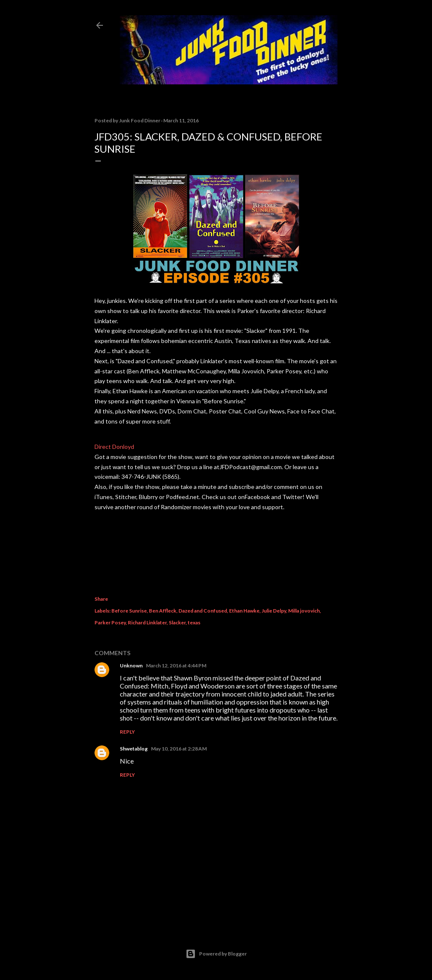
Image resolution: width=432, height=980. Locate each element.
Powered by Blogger (216, 954)
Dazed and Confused (203, 611)
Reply (127, 732)
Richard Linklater (147, 622)
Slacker (177, 622)
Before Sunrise (129, 611)
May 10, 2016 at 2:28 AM (179, 749)
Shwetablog (134, 749)
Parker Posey (110, 622)
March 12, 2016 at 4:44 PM (176, 665)
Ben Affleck (163, 611)
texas (194, 622)
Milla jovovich (304, 611)
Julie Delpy (274, 611)
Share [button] (101, 599)
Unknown (131, 665)
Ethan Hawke (244, 611)
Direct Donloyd (114, 447)
